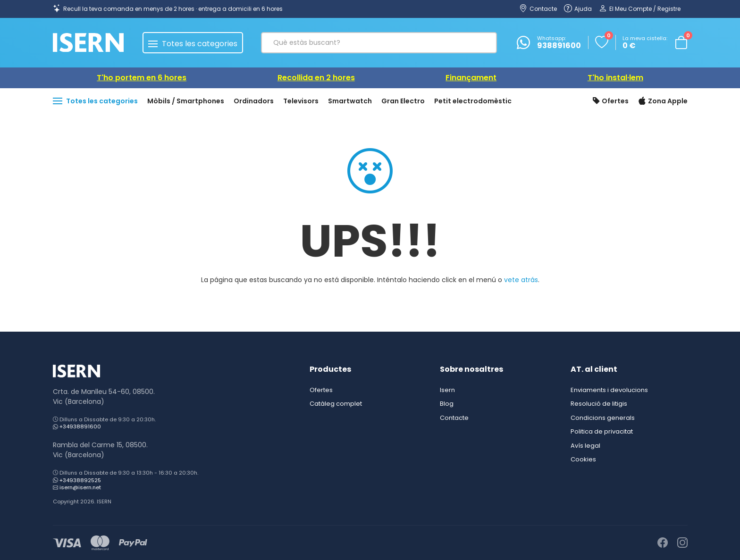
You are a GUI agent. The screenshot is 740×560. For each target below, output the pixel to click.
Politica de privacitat (602, 431)
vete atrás (521, 280)
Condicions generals (603, 418)
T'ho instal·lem (615, 78)
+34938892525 (80, 480)
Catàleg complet (336, 404)
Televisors (301, 101)
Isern (447, 390)
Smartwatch (350, 101)
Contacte (454, 418)
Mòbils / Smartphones (186, 101)
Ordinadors (254, 101)
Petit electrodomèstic (473, 101)
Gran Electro (403, 101)
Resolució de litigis (599, 404)
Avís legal (585, 446)
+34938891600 (80, 426)
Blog (447, 404)
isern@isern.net (80, 487)
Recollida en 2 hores (316, 78)
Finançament (471, 78)
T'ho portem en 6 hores (142, 78)
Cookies (583, 459)
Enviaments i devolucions (609, 390)
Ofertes (611, 101)
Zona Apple (663, 101)
